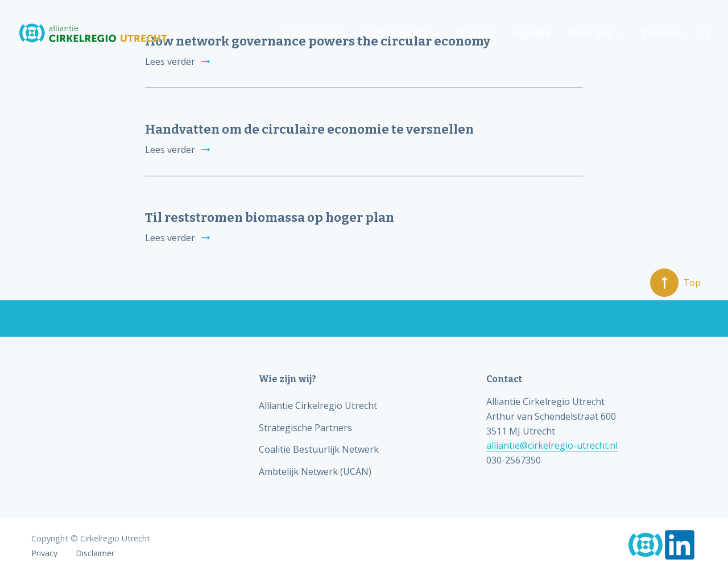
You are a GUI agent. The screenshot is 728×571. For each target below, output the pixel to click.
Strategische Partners (305, 428)
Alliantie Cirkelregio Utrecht (318, 406)
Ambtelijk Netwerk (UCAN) (315, 471)
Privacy (44, 553)
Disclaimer (95, 553)
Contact (662, 33)
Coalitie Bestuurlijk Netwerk (319, 449)
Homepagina (314, 33)
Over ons (591, 33)
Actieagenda (396, 33)
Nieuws (475, 33)
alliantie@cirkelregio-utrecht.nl (552, 445)
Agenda (531, 33)
